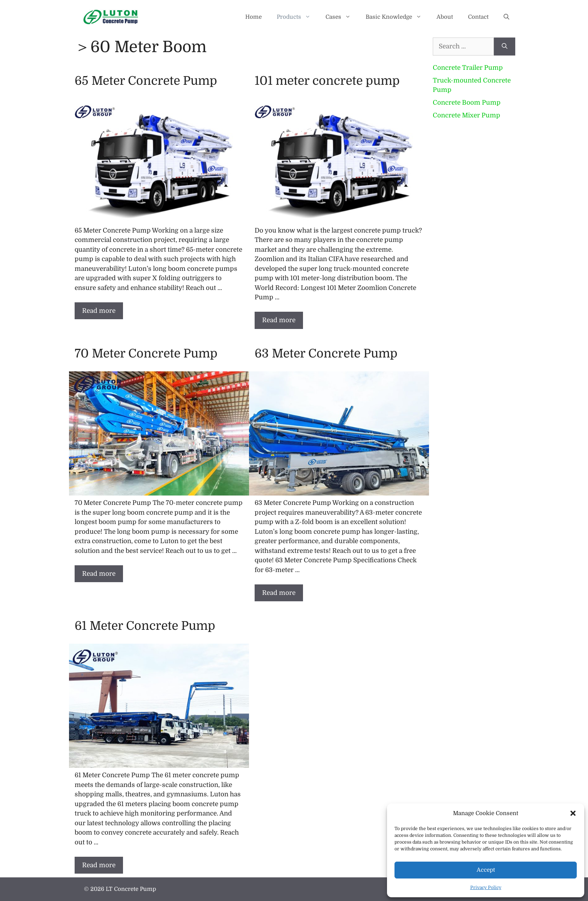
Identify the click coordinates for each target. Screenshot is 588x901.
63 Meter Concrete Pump (326, 354)
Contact (478, 17)
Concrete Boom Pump (467, 103)
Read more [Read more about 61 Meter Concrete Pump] (99, 865)
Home (253, 17)
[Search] (505, 47)
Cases (342, 17)
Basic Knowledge (397, 17)
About (445, 17)
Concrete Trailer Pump (468, 68)
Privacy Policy (486, 887)
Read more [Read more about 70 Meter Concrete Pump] (99, 574)
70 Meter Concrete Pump (146, 354)
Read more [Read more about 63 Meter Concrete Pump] (279, 593)
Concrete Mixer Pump (466, 115)
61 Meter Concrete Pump (145, 626)
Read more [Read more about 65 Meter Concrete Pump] (99, 311)
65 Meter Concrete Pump (146, 81)
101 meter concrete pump (327, 81)
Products (297, 17)
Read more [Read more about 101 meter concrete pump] (279, 320)
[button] (573, 813)
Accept (486, 870)
